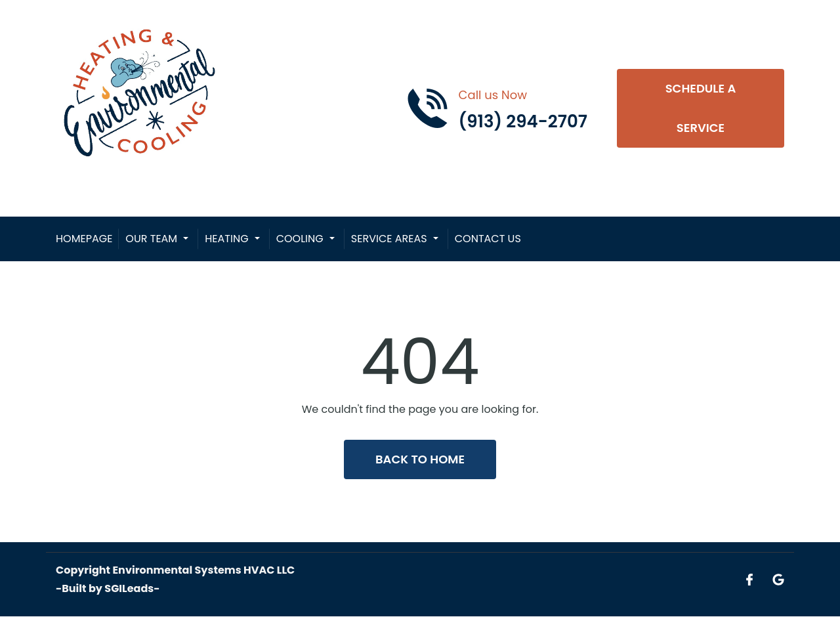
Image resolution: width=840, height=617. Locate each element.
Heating (226, 239)
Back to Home (420, 459)
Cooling (300, 239)
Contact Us (488, 239)
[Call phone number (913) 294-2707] (497, 108)
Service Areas (389, 239)
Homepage (84, 239)
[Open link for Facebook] (749, 579)
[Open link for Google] (778, 579)
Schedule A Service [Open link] (701, 108)
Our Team (151, 239)
